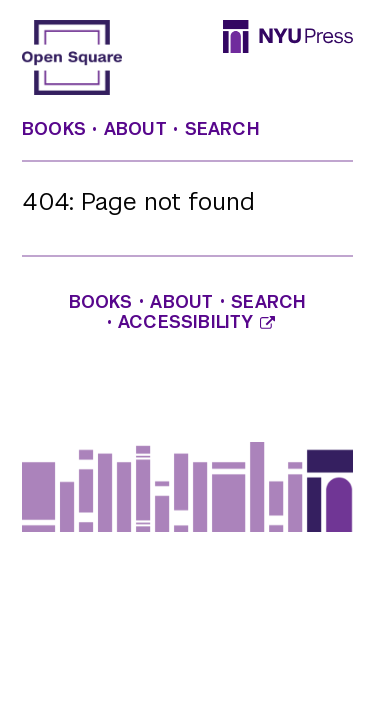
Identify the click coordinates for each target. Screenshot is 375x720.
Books (54, 129)
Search (222, 129)
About (135, 129)
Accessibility (196, 322)
